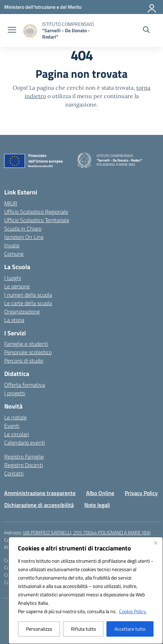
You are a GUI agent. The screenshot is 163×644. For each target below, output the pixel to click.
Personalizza (39, 629)
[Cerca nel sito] (146, 30)
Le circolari (17, 434)
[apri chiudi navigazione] (12, 30)
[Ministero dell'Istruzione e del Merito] (43, 7)
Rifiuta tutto (83, 629)
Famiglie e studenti (26, 344)
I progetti (15, 393)
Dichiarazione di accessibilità (39, 505)
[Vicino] (156, 543)
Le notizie (15, 417)
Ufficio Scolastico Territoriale (37, 220)
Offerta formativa (25, 385)
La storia (14, 320)
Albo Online (100, 493)
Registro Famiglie (24, 457)
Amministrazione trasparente (40, 493)
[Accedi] (152, 7)
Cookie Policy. (133, 611)
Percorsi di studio (24, 361)
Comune (14, 254)
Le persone (17, 286)
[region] (86, 590)
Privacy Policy (141, 493)
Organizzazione (22, 311)
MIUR (11, 203)
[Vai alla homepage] (74, 30)
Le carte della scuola (28, 303)
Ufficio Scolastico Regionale (36, 212)
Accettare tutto (130, 629)
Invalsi (12, 245)
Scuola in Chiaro (23, 228)
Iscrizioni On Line (24, 237)
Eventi (12, 426)
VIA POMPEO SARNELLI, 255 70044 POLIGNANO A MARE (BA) (87, 532)
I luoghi (13, 278)
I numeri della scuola (28, 295)
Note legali (97, 505)
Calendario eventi (25, 443)
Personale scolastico (28, 352)
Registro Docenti (24, 465)
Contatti (14, 473)
